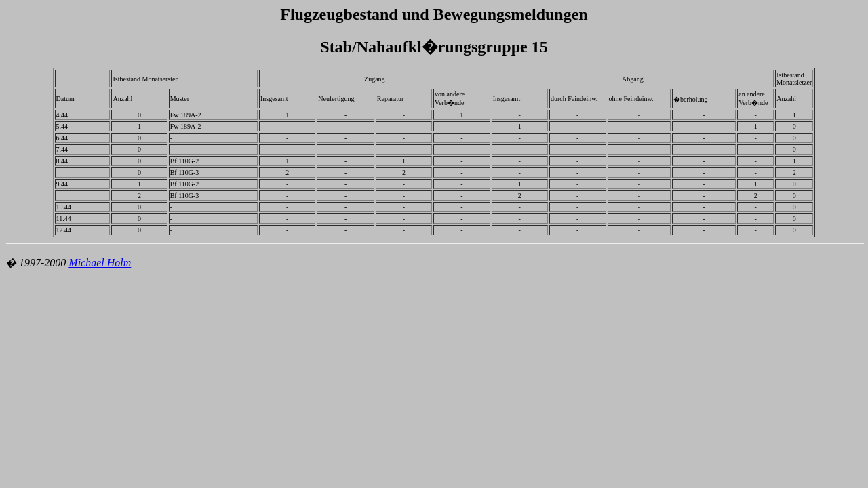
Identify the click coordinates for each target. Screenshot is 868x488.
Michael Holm (100, 263)
